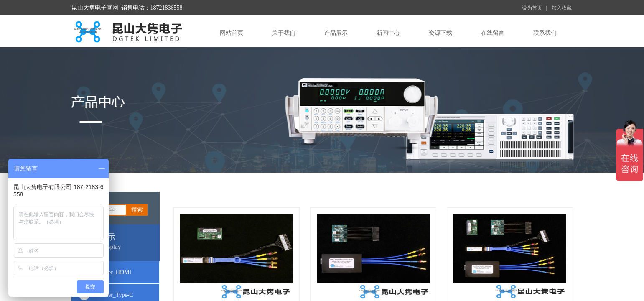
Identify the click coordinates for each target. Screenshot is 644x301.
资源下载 (440, 33)
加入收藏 (562, 8)
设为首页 (532, 8)
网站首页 (232, 33)
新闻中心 (388, 33)
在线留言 (493, 33)
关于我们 (284, 33)
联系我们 (545, 33)
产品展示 (336, 33)
